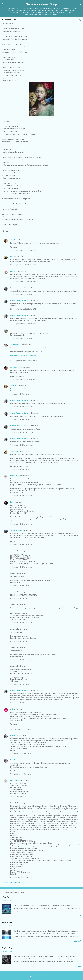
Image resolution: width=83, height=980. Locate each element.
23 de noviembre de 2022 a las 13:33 (23, 797)
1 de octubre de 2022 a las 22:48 (22, 445)
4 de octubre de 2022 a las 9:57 (21, 545)
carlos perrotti (15, 367)
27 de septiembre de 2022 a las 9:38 (23, 338)
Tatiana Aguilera (16, 530)
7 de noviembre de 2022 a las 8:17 (22, 774)
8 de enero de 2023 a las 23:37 (21, 877)
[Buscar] (80, 4)
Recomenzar (15, 476)
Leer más (78, 916)
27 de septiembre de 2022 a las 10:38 (24, 361)
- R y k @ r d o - (16, 345)
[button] (80, 20)
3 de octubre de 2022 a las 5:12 (21, 469)
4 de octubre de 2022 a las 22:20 (22, 586)
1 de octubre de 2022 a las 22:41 (22, 407)
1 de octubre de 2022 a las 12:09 (22, 394)
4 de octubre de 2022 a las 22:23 (22, 623)
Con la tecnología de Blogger (42, 976)
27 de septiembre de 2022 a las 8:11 (23, 309)
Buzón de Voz (7, 948)
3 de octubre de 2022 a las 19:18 (22, 524)
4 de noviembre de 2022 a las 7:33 (22, 754)
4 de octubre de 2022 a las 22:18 (22, 567)
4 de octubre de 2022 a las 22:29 (22, 684)
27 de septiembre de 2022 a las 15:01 (24, 379)
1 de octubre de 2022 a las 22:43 (22, 420)
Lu (11, 502)
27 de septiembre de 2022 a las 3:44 (23, 250)
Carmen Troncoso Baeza (42, 4)
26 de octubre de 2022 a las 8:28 (22, 729)
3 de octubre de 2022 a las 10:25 (22, 496)
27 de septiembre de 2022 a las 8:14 (23, 324)
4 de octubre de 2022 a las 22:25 (22, 641)
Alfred (13, 240)
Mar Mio (5, 897)
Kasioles (13, 735)
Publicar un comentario (12, 883)
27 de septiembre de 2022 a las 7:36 (23, 282)
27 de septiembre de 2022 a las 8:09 (23, 294)
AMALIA (13, 386)
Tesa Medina (15, 451)
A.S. (12, 709)
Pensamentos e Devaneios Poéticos (23, 356)
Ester (12, 257)
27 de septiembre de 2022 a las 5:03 (23, 265)
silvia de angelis (16, 330)
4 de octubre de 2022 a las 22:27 (22, 660)
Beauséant (14, 271)
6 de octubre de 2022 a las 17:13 (22, 703)
